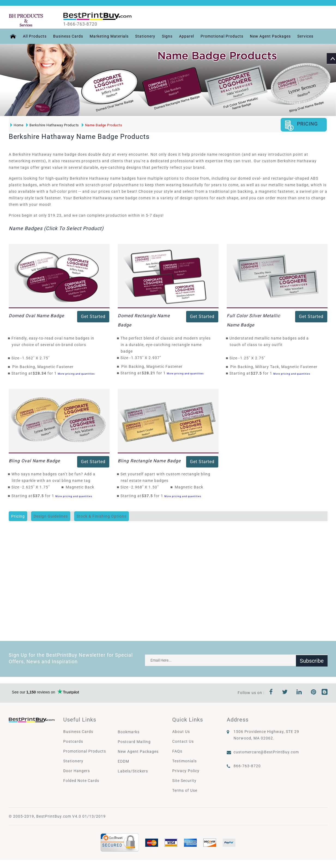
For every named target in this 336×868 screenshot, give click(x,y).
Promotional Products (221, 36)
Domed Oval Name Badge (36, 316)
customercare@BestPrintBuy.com (266, 752)
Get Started (93, 317)
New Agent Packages (270, 36)
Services (305, 36)
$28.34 (41, 373)
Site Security (184, 781)
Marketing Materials (108, 36)
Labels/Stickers (133, 771)
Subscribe (312, 660)
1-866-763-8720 (84, 24)
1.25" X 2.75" (254, 358)
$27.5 (258, 373)
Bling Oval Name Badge (34, 461)
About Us (181, 732)
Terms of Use (185, 790)
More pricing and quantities (76, 374)
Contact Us (183, 741)
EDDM (123, 761)
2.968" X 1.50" (146, 487)
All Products (34, 36)
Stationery (144, 36)
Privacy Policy (186, 771)
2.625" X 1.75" (37, 487)
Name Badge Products (102, 125)
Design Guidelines (51, 516)
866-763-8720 (247, 766)
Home (17, 125)
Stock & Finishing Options (102, 516)
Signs (166, 36)
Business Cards (67, 36)
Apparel (186, 36)
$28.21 (150, 373)
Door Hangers (77, 771)
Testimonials (184, 761)
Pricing (18, 516)
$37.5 (40, 496)
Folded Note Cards (81, 781)
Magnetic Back (80, 487)
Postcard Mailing (134, 742)
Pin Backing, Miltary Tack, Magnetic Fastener (274, 367)
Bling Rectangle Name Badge (149, 461)
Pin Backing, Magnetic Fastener (43, 367)
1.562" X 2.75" (37, 358)
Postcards (73, 741)
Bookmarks (129, 732)
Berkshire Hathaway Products (53, 125)
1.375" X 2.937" (148, 358)
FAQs (177, 751)
